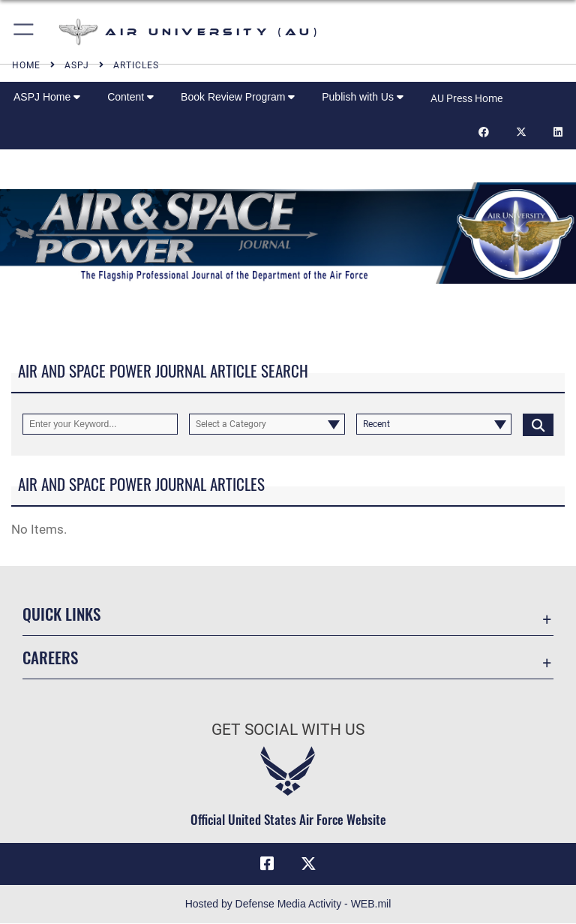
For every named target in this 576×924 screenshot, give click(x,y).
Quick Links (61, 614)
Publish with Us (363, 97)
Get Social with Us (288, 730)
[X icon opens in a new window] (309, 864)
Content (130, 97)
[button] (24, 32)
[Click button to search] (538, 424)
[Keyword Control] (100, 424)
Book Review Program (238, 97)
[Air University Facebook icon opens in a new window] (267, 864)
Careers (50, 657)
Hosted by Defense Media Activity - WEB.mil (288, 904)
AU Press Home (466, 98)
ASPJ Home (47, 97)
